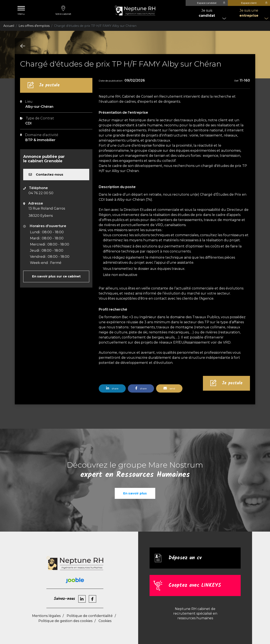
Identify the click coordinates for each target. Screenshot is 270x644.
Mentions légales (46, 616)
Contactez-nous (46, 174)
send (169, 388)
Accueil (9, 26)
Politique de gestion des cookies (65, 621)
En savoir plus (135, 493)
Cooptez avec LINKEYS (195, 586)
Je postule (49, 85)
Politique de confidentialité (90, 616)
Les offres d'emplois (34, 26)
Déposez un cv (185, 558)
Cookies (105, 621)
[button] (113, 390)
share (112, 388)
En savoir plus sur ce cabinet (56, 276)
